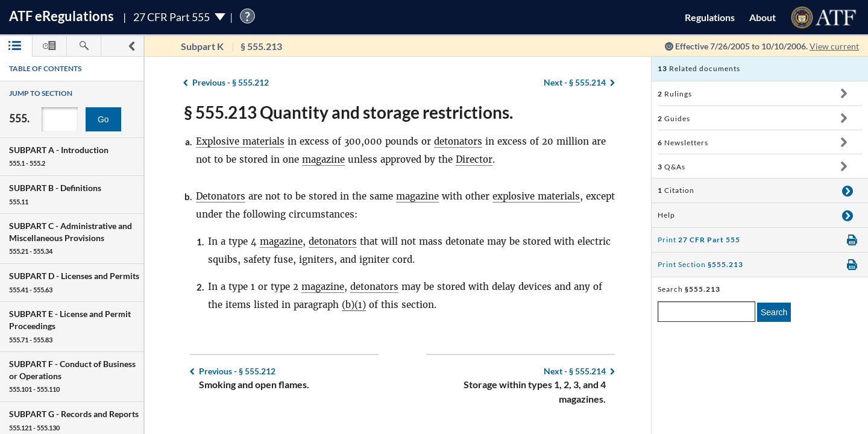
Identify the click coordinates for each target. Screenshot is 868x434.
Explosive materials (240, 141)
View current (834, 46)
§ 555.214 (575, 82)
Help (666, 215)
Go (103, 119)
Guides (674, 118)
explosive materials (536, 196)
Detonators (221, 196)
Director (474, 159)
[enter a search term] (706, 312)
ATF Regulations (61, 16)
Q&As (671, 167)
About (763, 17)
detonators (458, 141)
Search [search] (774, 312)
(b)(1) (354, 305)
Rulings (675, 94)
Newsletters (683, 143)
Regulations (710, 17)
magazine (323, 159)
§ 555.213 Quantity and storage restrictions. (348, 112)
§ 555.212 (231, 82)
